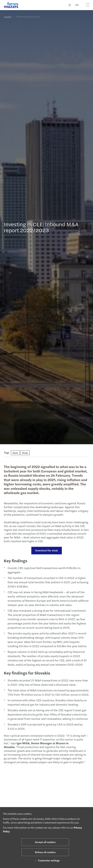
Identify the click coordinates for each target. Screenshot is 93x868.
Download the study (45, 550)
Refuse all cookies (45, 852)
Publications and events (28, 15)
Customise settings (47, 860)
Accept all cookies (45, 842)
